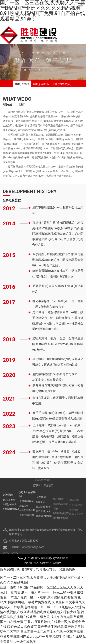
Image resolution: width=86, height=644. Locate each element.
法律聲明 (57, 563)
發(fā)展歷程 (22, 84)
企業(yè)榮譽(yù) (62, 84)
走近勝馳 (8, 502)
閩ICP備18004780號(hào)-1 (38, 563)
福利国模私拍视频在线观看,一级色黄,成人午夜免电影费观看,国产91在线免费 (42, 617)
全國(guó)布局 (41, 84)
